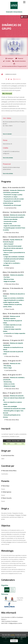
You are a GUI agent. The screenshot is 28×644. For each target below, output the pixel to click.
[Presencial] (19, 59)
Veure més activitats (8, 158)
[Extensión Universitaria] (19, 61)
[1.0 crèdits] (6, 61)
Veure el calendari (7, 134)
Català (25, 17)
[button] (6, 79)
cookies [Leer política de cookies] (13, 635)
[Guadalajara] (9, 59)
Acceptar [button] (14, 641)
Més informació (7, 94)
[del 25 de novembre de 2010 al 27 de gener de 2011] (14, 65)
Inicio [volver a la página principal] (2, 74)
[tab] (14, 8)
